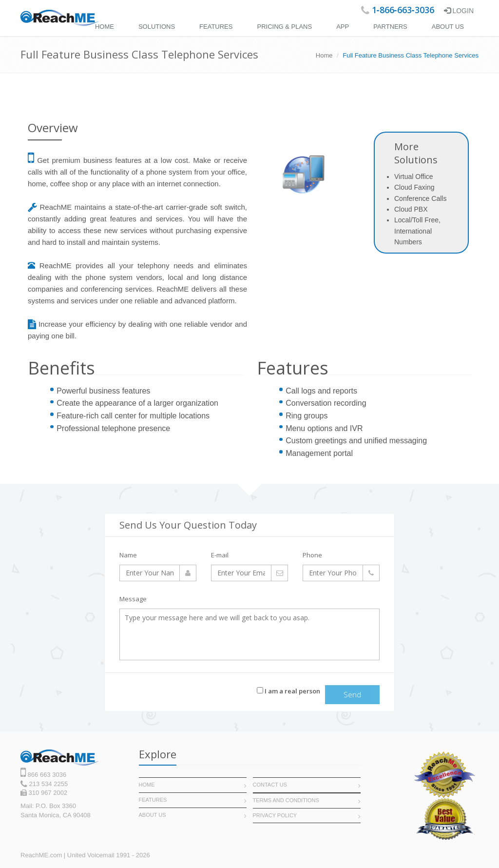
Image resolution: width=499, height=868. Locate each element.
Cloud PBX (411, 209)
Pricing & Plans (284, 27)
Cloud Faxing (414, 187)
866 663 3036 (46, 775)
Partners (390, 27)
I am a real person (288, 691)
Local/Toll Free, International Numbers (417, 231)
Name (128, 555)
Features (216, 27)
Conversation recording (326, 403)
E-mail (220, 555)
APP (343, 27)
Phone (312, 555)
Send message (352, 697)
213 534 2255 (48, 784)
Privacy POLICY (275, 815)
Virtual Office (414, 177)
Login (459, 11)
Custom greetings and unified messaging (356, 441)
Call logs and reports (321, 391)
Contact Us (270, 785)
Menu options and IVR (324, 428)
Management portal (319, 453)
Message (133, 599)
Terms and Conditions (286, 800)
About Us (448, 27)
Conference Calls (420, 198)
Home (105, 27)
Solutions (157, 27)
